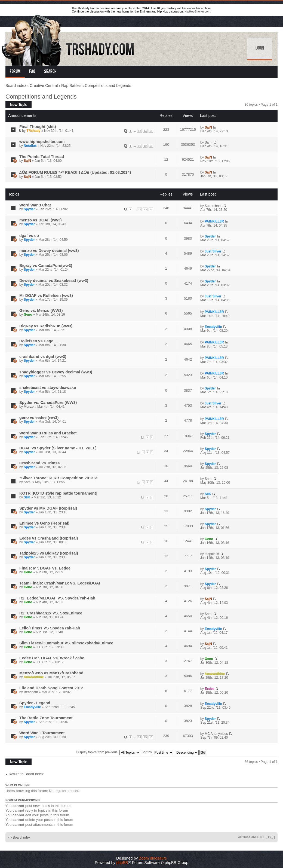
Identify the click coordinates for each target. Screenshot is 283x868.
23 (145, 209)
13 (139, 131)
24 (151, 209)
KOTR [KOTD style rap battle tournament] (58, 493)
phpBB (122, 863)
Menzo (29, 407)
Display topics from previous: (108, 752)
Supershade (213, 206)
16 (151, 737)
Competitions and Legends (108, 86)
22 (139, 209)
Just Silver (213, 251)
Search (50, 72)
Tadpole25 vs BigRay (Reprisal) (49, 553)
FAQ (32, 72)
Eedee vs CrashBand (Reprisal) (49, 538)
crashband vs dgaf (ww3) (43, 357)
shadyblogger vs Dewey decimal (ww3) (56, 372)
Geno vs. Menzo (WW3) (41, 310)
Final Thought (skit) (38, 127)
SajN (208, 127)
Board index (16, 86)
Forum (15, 72)
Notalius (30, 146)
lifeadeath (31, 692)
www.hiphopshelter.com (42, 142)
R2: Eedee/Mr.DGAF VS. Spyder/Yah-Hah (57, 598)
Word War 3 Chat (35, 205)
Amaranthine (34, 677)
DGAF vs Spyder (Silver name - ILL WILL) (58, 448)
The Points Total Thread (42, 157)
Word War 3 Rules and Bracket (48, 433)
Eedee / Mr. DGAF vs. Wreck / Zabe (52, 658)
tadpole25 (212, 554)
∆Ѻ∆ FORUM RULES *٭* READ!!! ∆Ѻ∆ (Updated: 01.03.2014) (75, 172)
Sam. (208, 142)
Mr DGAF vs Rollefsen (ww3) (46, 296)
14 (145, 131)
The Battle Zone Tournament (46, 718)
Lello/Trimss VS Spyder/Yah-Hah (50, 628)
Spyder (29, 209)
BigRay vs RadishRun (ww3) (46, 326)
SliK (27, 497)
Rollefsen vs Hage (36, 341)
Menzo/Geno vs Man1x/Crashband (51, 673)
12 (145, 146)
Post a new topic (19, 105)
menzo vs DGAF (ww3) (41, 220)
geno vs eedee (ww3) (39, 418)
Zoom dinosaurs (153, 858)
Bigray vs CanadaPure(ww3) (46, 266)
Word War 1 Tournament (42, 733)
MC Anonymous (216, 734)
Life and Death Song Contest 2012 (51, 688)
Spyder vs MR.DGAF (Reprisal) (48, 508)
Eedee (210, 689)
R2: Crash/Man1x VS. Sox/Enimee (51, 613)
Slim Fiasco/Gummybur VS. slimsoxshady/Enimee (66, 643)
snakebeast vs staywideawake (48, 388)
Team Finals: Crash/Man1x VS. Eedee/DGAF (60, 583)
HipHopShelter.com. (198, 11)
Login (260, 48)
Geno (28, 315)
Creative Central (44, 86)
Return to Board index (26, 774)
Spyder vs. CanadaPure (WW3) (48, 403)
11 (139, 146)
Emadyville (213, 327)
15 (151, 131)
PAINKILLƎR (214, 221)
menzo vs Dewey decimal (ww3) (49, 251)
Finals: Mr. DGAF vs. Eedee (45, 568)
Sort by (157, 752)
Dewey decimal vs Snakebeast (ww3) (54, 281)
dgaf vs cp (29, 236)
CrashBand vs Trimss (39, 463)
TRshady (34, 131)
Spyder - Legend (35, 703)
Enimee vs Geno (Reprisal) (44, 523)
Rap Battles (71, 86)
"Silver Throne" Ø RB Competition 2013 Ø (58, 478)
